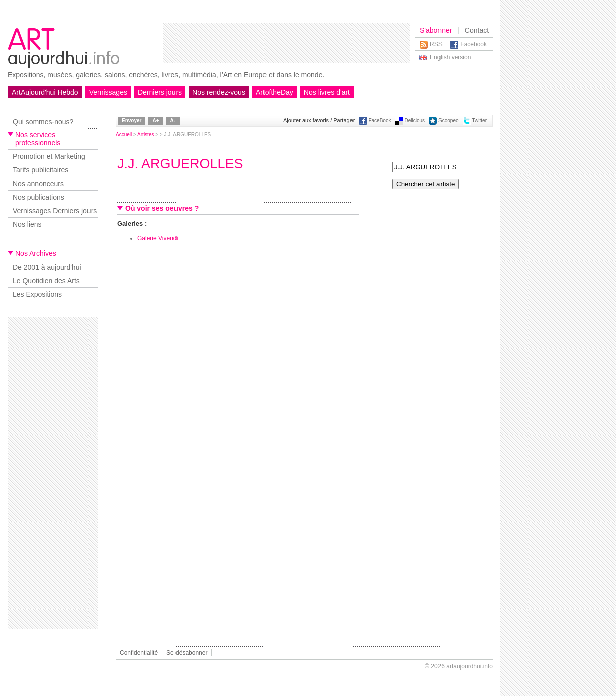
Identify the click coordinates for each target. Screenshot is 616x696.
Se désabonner (187, 653)
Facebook (473, 44)
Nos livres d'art (327, 92)
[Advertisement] (287, 43)
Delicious (415, 120)
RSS (436, 44)
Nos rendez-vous (219, 92)
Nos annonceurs (38, 184)
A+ (156, 120)
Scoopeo (448, 120)
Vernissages (108, 92)
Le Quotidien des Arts (46, 281)
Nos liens (27, 224)
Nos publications (38, 197)
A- (173, 120)
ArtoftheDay (275, 92)
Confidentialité (139, 653)
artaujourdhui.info (469, 666)
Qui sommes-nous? (43, 122)
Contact (477, 30)
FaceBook (379, 120)
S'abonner (436, 30)
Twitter (479, 120)
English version (450, 57)
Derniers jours (160, 92)
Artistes (146, 135)
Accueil (124, 135)
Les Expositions (37, 294)
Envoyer (131, 120)
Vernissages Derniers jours (55, 211)
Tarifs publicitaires (40, 170)
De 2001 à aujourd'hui (47, 267)
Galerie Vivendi (158, 238)
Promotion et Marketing (49, 156)
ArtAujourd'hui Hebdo (45, 92)
